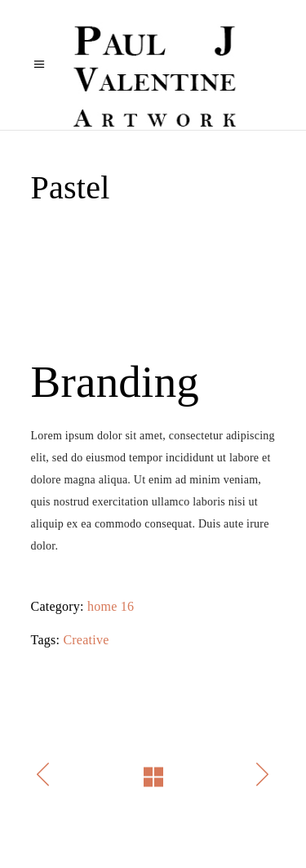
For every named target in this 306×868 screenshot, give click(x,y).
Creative (86, 640)
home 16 (111, 606)
